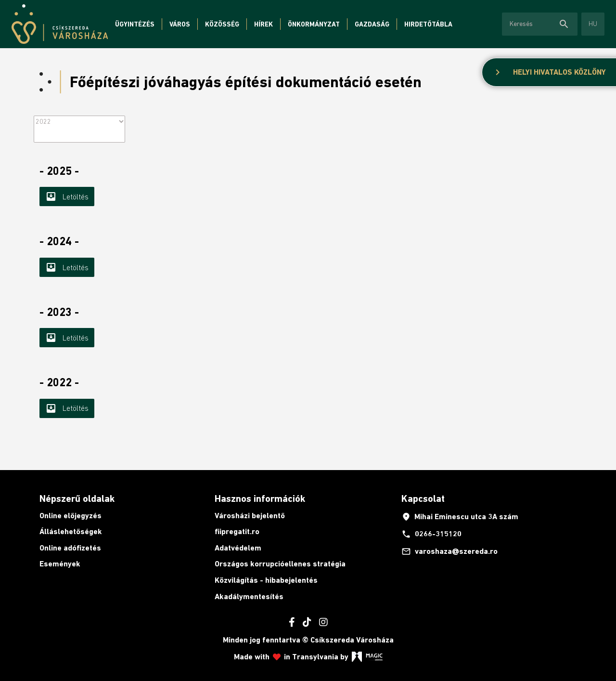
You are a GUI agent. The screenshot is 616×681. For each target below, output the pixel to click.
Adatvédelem (238, 548)
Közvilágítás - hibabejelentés (266, 580)
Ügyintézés (135, 24)
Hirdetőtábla (428, 24)
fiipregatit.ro (237, 531)
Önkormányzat (314, 24)
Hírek (263, 24)
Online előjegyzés (71, 516)
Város (180, 24)
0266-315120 (431, 534)
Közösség (222, 24)
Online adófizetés (70, 548)
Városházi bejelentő (250, 516)
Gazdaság (372, 24)
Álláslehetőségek (71, 531)
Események (60, 564)
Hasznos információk (260, 498)
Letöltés (67, 196)
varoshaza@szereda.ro (449, 551)
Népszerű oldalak (77, 498)
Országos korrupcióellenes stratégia (280, 564)
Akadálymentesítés (249, 596)
